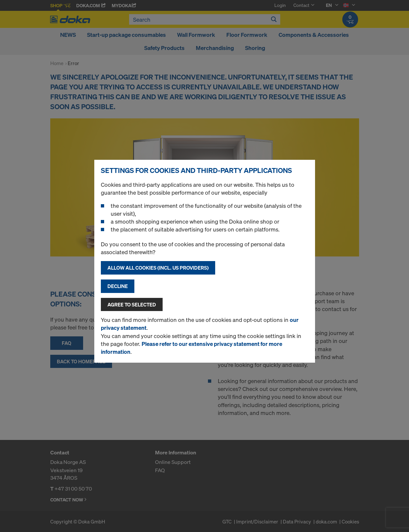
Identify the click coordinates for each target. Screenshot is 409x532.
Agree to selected (132, 304)
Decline (118, 286)
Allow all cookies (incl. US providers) (158, 268)
